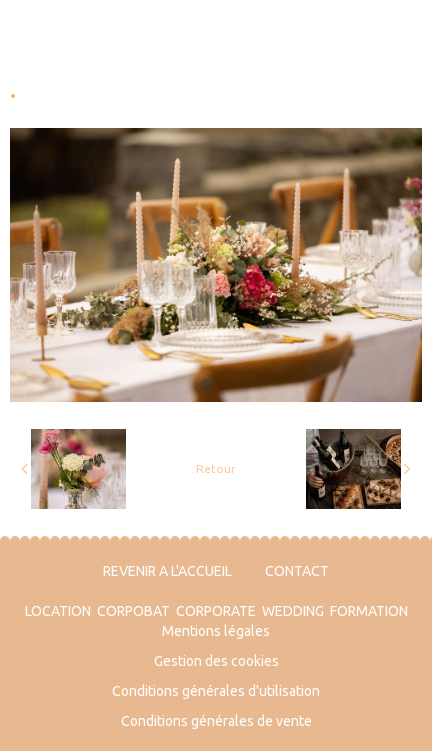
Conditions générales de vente (216, 721)
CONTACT (297, 571)
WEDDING (293, 611)
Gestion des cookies (216, 661)
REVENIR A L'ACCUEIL (167, 571)
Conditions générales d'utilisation (216, 691)
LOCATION (58, 611)
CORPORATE (216, 611)
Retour (216, 468)
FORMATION (369, 611)
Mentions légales (216, 631)
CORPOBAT (133, 611)
